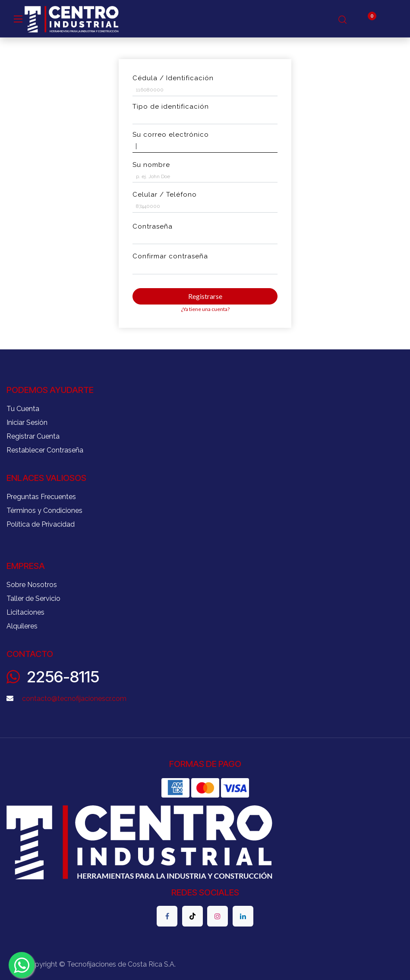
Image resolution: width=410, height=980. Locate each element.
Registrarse (205, 296)
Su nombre (151, 165)
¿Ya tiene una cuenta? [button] (205, 309)
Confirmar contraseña (170, 256)
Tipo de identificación (171, 107)
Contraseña (153, 226)
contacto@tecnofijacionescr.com (74, 699)
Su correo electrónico (171, 135)
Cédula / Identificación (173, 78)
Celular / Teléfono (165, 195)
